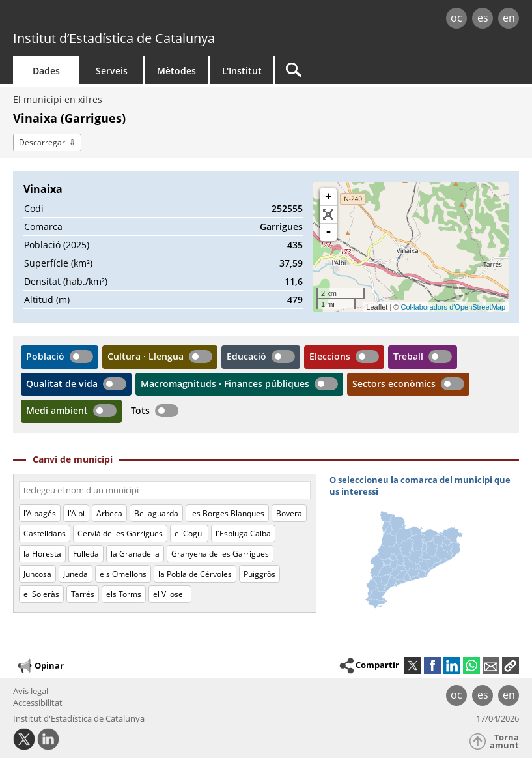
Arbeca (109, 513)
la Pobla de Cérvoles (195, 574)
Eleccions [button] (330, 356)
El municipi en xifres (58, 99)
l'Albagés (40, 513)
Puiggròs (259, 574)
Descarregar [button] (42, 142)
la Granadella (135, 554)
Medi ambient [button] (57, 410)
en (509, 18)
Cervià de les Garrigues (120, 533)
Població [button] (45, 356)
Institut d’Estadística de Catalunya (114, 38)
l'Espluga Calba (243, 533)
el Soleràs (41, 594)
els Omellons (123, 574)
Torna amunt (504, 741)
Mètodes (176, 71)
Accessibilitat (38, 703)
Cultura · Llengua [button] (146, 356)
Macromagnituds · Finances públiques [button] (225, 384)
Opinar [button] (40, 666)
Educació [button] (246, 356)
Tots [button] (140, 410)
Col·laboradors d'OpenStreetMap (453, 307)
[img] (424, 545)
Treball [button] (408, 356)
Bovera (289, 513)
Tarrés (83, 594)
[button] (511, 665)
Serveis (112, 71)
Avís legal (31, 691)
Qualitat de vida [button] (62, 384)
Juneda (76, 574)
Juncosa (37, 574)
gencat (114, 19)
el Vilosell (170, 594)
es (483, 18)
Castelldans (45, 533)
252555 (287, 208)
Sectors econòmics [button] (394, 384)
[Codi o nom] (165, 490)
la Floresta (42, 554)
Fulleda (86, 554)
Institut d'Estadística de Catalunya (79, 718)
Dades (46, 71)
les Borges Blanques (227, 513)
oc (456, 18)
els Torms (124, 594)
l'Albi (76, 513)
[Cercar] (356, 70)
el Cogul (189, 533)
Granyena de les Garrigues (220, 554)
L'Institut (242, 71)
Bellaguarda (156, 513)
